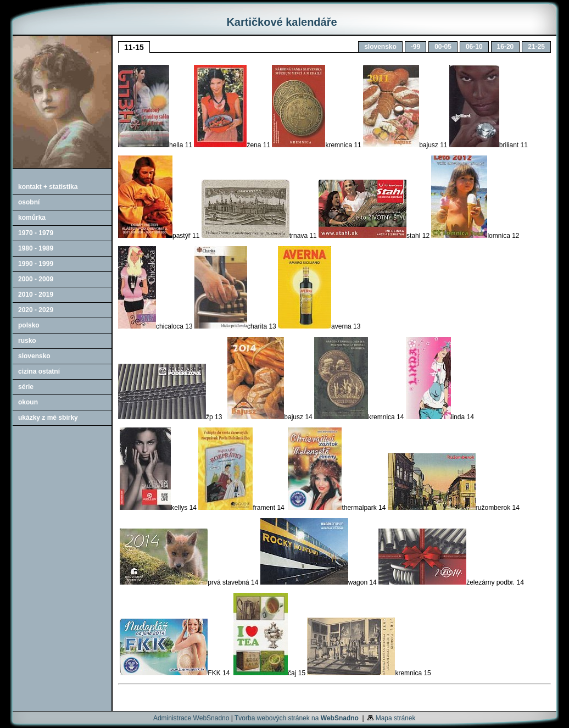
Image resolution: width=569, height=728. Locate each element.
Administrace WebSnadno (191, 718)
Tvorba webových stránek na (297, 718)
